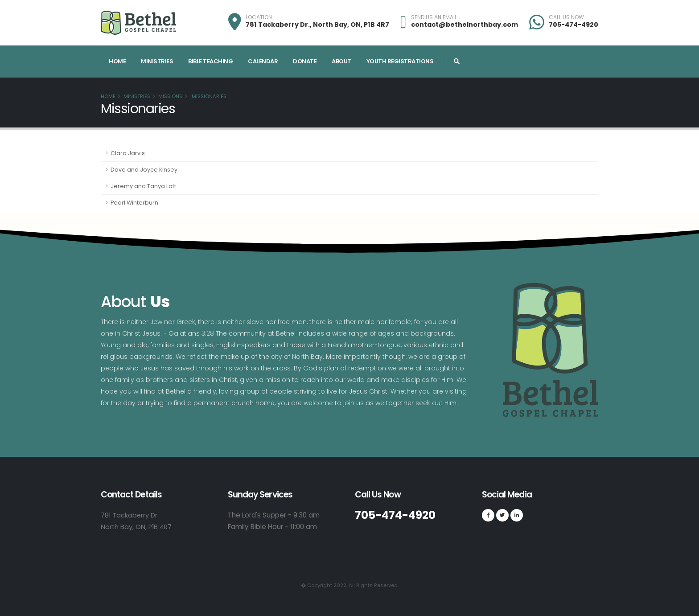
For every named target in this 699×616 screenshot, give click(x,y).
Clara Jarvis (128, 153)
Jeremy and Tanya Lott (143, 186)
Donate (305, 61)
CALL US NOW (566, 17)
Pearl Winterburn (134, 203)
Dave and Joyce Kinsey (144, 170)
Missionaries (208, 96)
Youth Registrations (400, 61)
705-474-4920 (574, 25)
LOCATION (259, 17)
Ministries (157, 61)
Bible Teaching (210, 61)
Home (117, 61)
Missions (170, 96)
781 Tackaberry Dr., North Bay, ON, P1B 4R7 (317, 25)
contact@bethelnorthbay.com (465, 25)
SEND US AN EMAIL (434, 17)
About (341, 61)
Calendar (263, 61)
